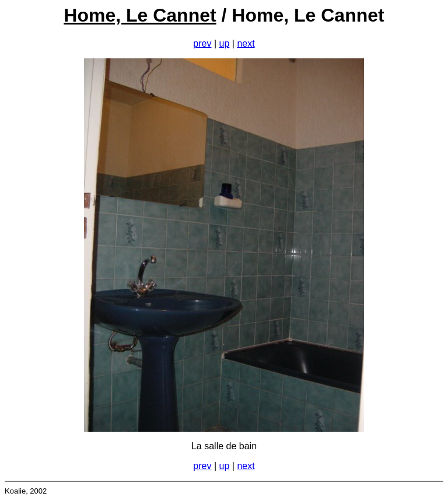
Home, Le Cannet (140, 15)
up (225, 43)
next (246, 43)
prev (202, 43)
